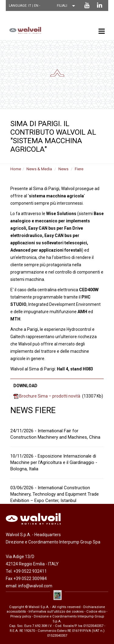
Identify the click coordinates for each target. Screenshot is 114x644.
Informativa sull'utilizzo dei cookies (56, 612)
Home (16, 169)
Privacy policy (21, 616)
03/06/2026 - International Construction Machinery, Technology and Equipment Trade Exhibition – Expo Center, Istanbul (55, 494)
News (63, 169)
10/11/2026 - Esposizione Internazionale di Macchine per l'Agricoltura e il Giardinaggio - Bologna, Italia (54, 462)
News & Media (39, 169)
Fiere (79, 169)
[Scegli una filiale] (67, 6)
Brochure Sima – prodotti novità (50, 396)
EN (37, 6)
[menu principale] (102, 31)
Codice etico (96, 612)
